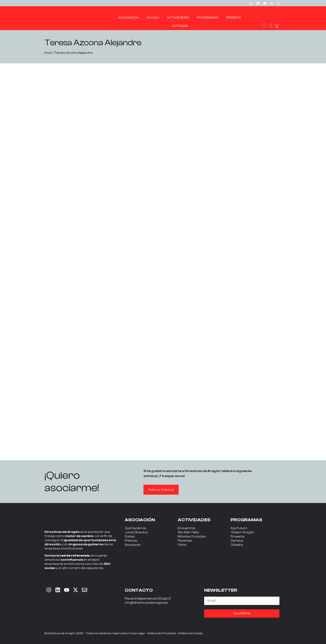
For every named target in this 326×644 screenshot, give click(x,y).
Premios (131, 541)
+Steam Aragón (242, 532)
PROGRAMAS (246, 520)
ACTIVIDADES (194, 520)
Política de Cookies (191, 633)
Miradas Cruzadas (192, 537)
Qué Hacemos (135, 528)
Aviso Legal (137, 633)
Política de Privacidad (162, 633)
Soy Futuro (239, 528)
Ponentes (185, 541)
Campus (237, 541)
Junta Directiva (136, 532)
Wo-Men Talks (188, 532)
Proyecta (237, 537)
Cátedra (237, 545)
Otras (182, 545)
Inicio (48, 53)
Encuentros (187, 528)
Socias (130, 537)
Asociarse (132, 545)
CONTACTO (139, 590)
